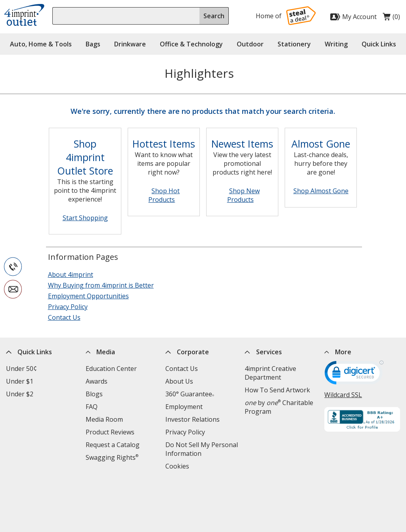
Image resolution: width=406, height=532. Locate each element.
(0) (391, 19)
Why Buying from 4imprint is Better (101, 285)
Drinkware (130, 44)
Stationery (294, 44)
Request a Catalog (113, 445)
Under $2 (20, 394)
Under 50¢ (21, 369)
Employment (184, 407)
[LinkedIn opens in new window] (335, 498)
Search (214, 16)
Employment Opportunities (88, 296)
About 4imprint (71, 275)
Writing (336, 44)
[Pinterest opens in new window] (393, 498)
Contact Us (64, 317)
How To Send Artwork (277, 390)
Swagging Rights (112, 457)
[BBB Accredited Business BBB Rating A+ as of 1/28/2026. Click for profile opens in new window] (362, 420)
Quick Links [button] (379, 44)
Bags (93, 44)
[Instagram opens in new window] (354, 498)
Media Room (104, 419)
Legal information (259, 499)
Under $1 (20, 381)
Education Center (111, 369)
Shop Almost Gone (321, 191)
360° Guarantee (190, 394)
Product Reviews (110, 432)
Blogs (94, 394)
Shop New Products (243, 195)
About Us (179, 381)
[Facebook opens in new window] (296, 498)
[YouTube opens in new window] (374, 498)
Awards (97, 381)
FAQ (92, 407)
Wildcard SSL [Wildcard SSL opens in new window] (343, 395)
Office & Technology (191, 44)
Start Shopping (85, 218)
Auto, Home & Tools (41, 44)
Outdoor (250, 44)
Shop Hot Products (164, 195)
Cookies (177, 466)
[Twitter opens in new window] (315, 498)
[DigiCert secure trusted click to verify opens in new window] (354, 375)
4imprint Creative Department (270, 373)
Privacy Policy (68, 307)
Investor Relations (192, 419)
